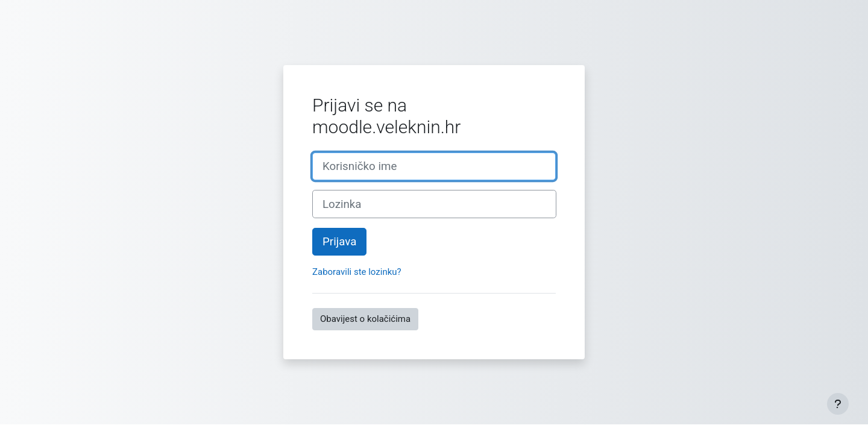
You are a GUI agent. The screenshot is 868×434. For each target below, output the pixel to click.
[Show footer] (838, 404)
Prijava (339, 242)
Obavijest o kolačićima (365, 319)
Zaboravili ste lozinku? (357, 272)
